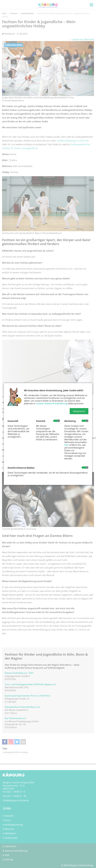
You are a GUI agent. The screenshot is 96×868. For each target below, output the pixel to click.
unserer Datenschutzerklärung (52, 403)
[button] (79, 411)
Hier (67, 445)
